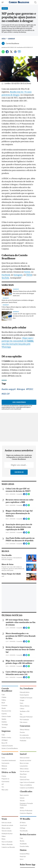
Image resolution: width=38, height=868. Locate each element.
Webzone (4, 861)
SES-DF (6, 426)
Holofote (4, 817)
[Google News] (15, 53)
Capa (3, 790)
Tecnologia (5, 820)
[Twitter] (11, 53)
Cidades (4, 793)
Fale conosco (24, 818)
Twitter (27, 304)
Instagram (18, 307)
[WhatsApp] (3, 53)
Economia (4, 801)
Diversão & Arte (6, 806)
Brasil (3, 798)
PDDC (30, 422)
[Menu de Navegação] (3, 2)
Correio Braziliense (7, 785)
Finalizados (23, 836)
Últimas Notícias (25, 801)
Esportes (4, 809)
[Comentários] (19, 53)
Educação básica (25, 788)
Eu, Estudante (26, 784)
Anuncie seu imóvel (25, 856)
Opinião (4, 815)
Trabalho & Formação (26, 793)
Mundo (4, 804)
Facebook (6, 307)
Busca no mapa (24, 859)
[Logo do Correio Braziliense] (19, 2)
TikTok (29, 307)
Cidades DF (11, 39)
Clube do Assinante (7, 841)
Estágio (22, 796)
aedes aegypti (9, 422)
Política (4, 795)
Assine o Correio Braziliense (10, 844)
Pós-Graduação (24, 815)
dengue (22, 422)
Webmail (4, 864)
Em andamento (24, 831)
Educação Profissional (26, 812)
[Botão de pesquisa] (35, 2)
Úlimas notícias (24, 864)
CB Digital (5, 836)
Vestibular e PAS (25, 807)
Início (4, 39)
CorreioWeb (7, 849)
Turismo (4, 823)
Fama (3, 853)
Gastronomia (5, 859)
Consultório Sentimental (9, 856)
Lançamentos (24, 861)
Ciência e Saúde (6, 812)
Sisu (21, 810)
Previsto (22, 828)
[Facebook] (7, 53)
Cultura (22, 804)
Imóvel (23, 849)
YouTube (5, 310)
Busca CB (4, 838)
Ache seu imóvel (25, 853)
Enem (22, 799)
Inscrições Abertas (25, 833)
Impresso (6, 826)
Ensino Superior (24, 790)
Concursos (25, 821)
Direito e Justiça (6, 833)
